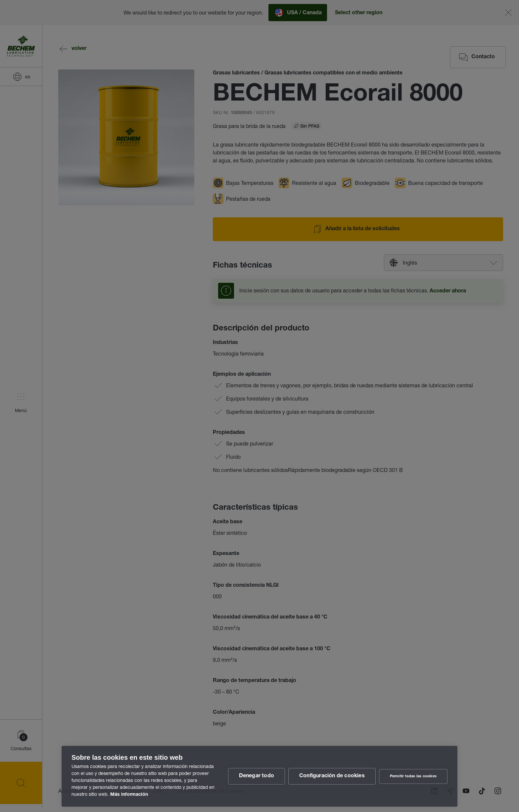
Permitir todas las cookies (413, 776)
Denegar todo (257, 776)
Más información (129, 795)
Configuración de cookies (332, 776)
